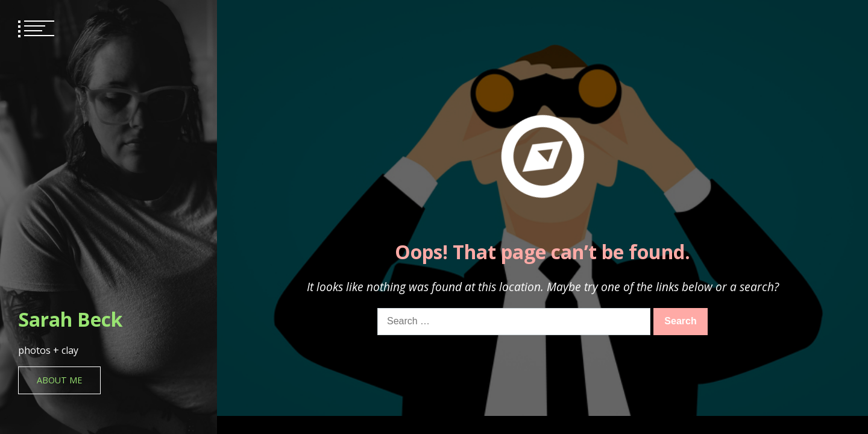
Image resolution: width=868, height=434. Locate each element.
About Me (59, 380)
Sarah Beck (70, 319)
